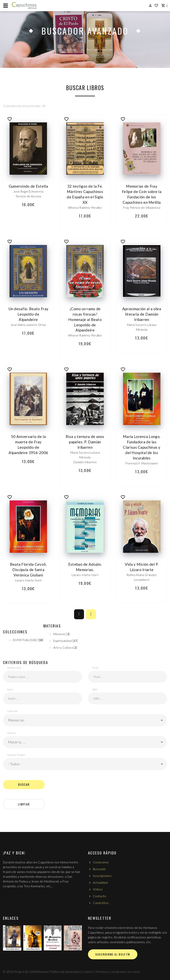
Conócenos (101, 862)
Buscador (99, 869)
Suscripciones (102, 876)
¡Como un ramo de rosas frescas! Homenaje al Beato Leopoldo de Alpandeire (85, 319)
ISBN (95, 689)
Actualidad (100, 882)
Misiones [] (62, 634)
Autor (10, 689)
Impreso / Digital (16, 755)
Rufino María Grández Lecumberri (142, 577)
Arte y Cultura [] (65, 647)
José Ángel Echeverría (28, 191)
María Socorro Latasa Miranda (142, 327)
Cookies (87, 972)
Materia (11, 733)
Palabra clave (14, 668)
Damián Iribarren (85, 462)
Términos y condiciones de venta (118, 972)
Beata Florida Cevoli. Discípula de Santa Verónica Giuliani (28, 570)
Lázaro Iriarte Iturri (28, 580)
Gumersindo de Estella (28, 186)
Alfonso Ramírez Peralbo (85, 208)
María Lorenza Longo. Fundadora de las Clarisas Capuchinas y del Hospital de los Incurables (142, 447)
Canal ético (101, 903)
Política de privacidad (65, 972)
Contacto (100, 896)
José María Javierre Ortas (28, 325)
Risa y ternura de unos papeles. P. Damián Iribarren (85, 442)
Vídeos (98, 889)
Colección (12, 711)
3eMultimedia (39, 972)
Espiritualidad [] (66, 641)
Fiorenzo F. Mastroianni (142, 463)
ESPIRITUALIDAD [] (28, 640)
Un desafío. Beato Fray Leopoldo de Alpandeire (28, 314)
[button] (85, 720)
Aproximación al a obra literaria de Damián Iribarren (142, 314)
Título (95, 668)
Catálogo (71, 49)
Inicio (50, 49)
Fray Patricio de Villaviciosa (142, 208)
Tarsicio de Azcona (28, 196)
